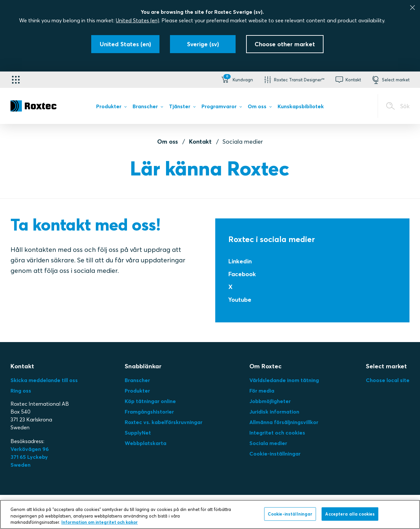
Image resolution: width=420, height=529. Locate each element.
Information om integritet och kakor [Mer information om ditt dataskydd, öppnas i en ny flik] (100, 522)
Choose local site (388, 380)
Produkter (137, 391)
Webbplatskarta (146, 443)
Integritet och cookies (277, 433)
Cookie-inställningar (275, 454)
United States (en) (137, 20)
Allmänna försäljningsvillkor (284, 422)
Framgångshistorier (149, 412)
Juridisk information (274, 412)
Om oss (168, 142)
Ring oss (21, 391)
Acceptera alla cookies (350, 514)
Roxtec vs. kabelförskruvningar (164, 422)
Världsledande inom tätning (284, 380)
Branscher (137, 380)
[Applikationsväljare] (16, 80)
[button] (237, 80)
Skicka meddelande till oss (44, 380)
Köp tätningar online (150, 401)
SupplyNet (138, 433)
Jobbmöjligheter (270, 401)
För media (262, 391)
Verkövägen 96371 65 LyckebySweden (30, 457)
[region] (210, 514)
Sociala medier (268, 443)
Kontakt (200, 142)
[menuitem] (111, 108)
